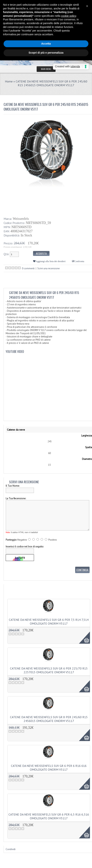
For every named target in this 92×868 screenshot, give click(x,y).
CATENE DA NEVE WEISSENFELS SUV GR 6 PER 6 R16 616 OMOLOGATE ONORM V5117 (49, 768)
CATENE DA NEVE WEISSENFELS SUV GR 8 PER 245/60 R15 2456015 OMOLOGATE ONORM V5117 (49, 719)
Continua (82, 570)
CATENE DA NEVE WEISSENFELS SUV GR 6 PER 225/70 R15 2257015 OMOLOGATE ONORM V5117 (49, 670)
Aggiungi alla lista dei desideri (51, 261)
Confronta (79, 261)
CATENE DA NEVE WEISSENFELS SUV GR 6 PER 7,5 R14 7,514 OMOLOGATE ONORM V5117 (49, 622)
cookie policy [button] (68, 16)
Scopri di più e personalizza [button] (46, 53)
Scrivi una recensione (49, 268)
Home (9, 81)
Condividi (11, 849)
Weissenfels (21, 219)
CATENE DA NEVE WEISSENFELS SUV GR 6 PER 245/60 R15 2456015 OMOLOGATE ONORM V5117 (51, 83)
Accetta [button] (46, 44)
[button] (87, 6)
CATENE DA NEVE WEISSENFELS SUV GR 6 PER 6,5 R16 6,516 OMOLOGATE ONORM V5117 (49, 816)
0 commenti (28, 268)
